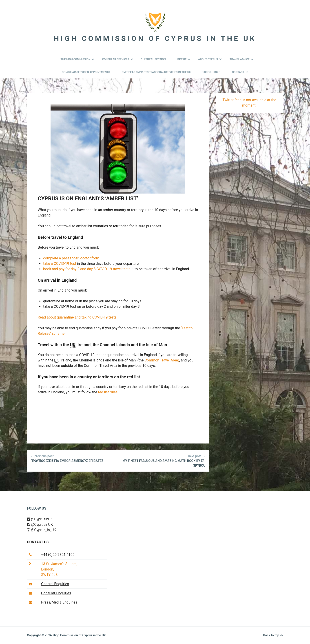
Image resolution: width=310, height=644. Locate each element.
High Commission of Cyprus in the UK (155, 38)
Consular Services (117, 59)
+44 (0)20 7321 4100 (58, 555)
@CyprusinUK (40, 519)
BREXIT (184, 59)
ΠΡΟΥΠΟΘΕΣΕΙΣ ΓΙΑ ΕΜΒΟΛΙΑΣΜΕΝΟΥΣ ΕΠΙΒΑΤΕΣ (72, 458)
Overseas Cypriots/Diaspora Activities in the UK (156, 72)
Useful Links (211, 72)
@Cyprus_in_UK (41, 530)
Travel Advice (241, 59)
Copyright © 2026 (40, 635)
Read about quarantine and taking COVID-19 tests (77, 317)
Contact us (38, 542)
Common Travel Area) (162, 360)
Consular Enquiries (56, 593)
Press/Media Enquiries (59, 602)
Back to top (273, 635)
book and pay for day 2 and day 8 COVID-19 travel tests (87, 269)
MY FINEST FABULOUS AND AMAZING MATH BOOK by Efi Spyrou (163, 461)
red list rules (108, 392)
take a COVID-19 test (60, 264)
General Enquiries (55, 584)
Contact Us (240, 72)
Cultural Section (153, 59)
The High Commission (77, 59)
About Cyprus (210, 59)
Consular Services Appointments (86, 72)
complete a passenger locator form (71, 258)
